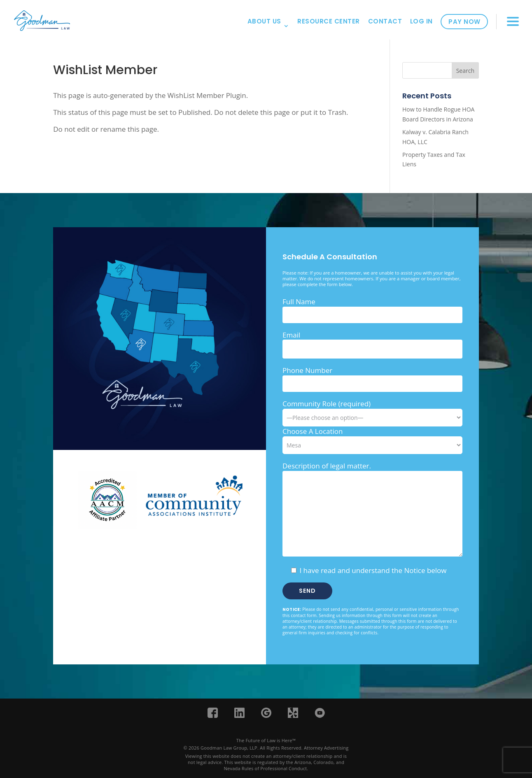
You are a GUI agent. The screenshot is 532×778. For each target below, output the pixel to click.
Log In (421, 21)
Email (291, 335)
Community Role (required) (372, 410)
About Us (264, 21)
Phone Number (307, 370)
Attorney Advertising (326, 748)
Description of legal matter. (327, 466)
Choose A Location (313, 431)
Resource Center (329, 21)
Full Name (299, 302)
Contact (385, 21)
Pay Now (464, 22)
